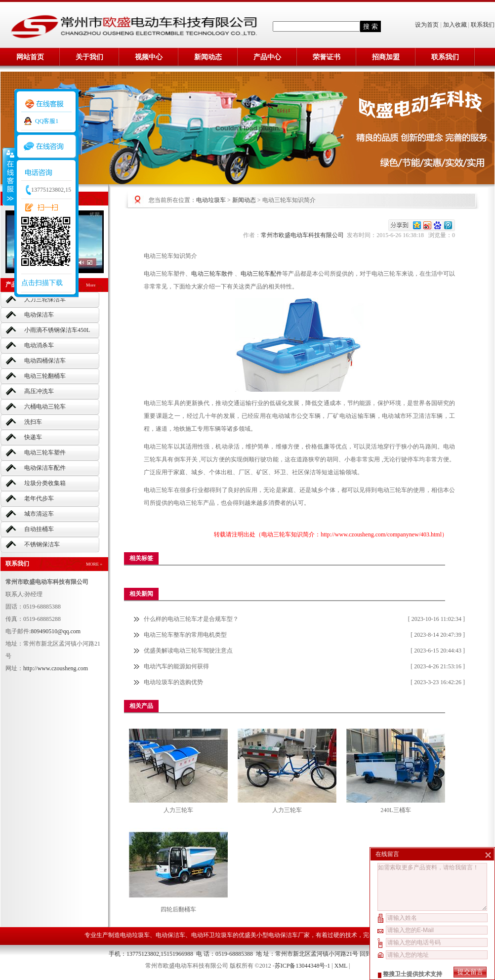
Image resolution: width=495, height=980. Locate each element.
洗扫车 (33, 422)
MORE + (94, 564)
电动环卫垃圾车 (212, 935)
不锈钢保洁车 (42, 544)
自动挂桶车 (39, 529)
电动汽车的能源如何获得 (176, 666)
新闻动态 (208, 57)
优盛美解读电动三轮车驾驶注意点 (188, 651)
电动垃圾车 (211, 200)
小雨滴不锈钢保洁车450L (57, 330)
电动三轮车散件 (213, 274)
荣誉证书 (327, 57)
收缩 (8, 176)
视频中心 (149, 57)
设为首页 (428, 25)
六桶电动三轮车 (45, 407)
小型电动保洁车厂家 (283, 935)
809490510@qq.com (56, 631)
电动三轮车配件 (261, 274)
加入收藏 (455, 25)
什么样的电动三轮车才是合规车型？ (191, 619)
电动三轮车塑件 (45, 452)
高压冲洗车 (39, 391)
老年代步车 (39, 498)
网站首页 (30, 57)
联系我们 (483, 25)
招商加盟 (386, 57)
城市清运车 (39, 514)
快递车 (33, 437)
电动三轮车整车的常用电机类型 (185, 635)
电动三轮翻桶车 (45, 376)
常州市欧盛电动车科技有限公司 (304, 235)
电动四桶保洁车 (45, 361)
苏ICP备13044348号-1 (303, 966)
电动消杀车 (39, 345)
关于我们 (89, 57)
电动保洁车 (39, 315)
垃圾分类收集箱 (45, 483)
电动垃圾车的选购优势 (173, 682)
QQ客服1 (47, 121)
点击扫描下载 (42, 283)
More (91, 285)
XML (341, 966)
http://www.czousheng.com (56, 668)
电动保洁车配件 (45, 468)
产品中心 (267, 57)
